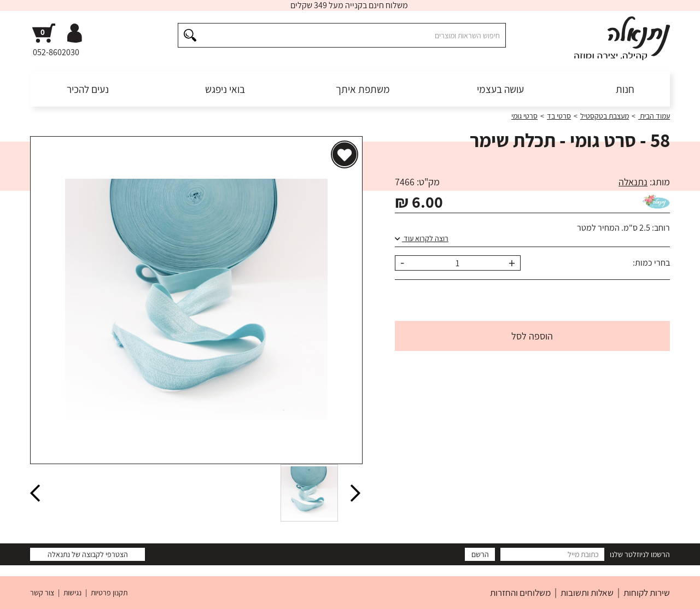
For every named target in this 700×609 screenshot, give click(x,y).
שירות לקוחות (647, 593)
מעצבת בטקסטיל (605, 116)
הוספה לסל (532, 336)
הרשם (480, 554)
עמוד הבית (654, 116)
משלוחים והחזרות (520, 593)
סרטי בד (559, 116)
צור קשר (42, 593)
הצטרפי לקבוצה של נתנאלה (88, 554)
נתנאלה (633, 182)
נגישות (72, 593)
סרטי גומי (524, 116)
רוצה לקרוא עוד (422, 238)
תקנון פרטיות (109, 593)
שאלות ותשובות (587, 593)
